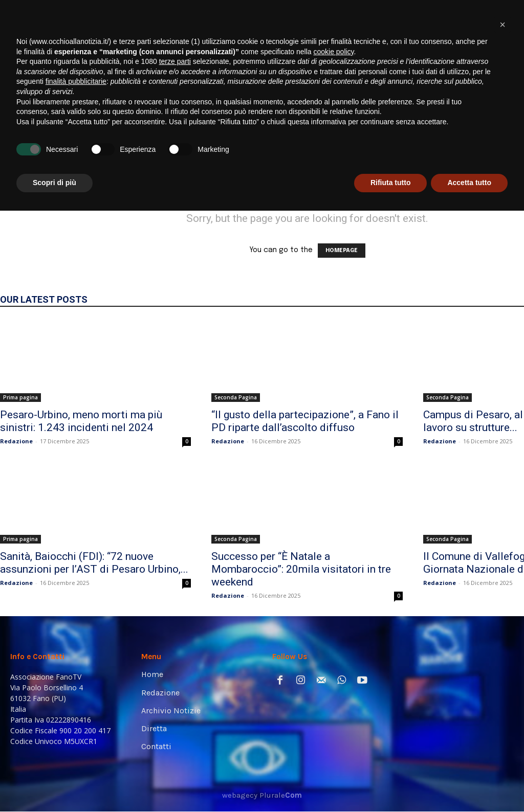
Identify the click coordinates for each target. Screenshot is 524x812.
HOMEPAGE (342, 251)
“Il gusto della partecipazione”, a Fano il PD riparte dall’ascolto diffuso (305, 421)
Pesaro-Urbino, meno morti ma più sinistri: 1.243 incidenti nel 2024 (81, 421)
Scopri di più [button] (54, 784)
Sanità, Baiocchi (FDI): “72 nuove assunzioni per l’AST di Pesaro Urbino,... (94, 563)
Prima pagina (20, 397)
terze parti (175, 663)
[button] (501, 139)
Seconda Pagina (236, 397)
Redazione (16, 441)
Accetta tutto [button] (469, 784)
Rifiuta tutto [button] (391, 784)
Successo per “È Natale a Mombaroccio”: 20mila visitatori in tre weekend (301, 569)
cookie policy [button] (333, 653)
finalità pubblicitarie (76, 683)
